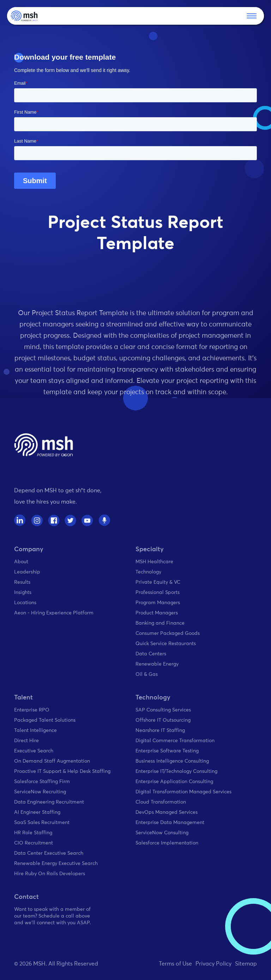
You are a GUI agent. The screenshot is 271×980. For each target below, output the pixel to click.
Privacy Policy (213, 964)
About (21, 562)
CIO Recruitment (34, 843)
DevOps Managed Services (167, 812)
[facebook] (54, 520)
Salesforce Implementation (167, 843)
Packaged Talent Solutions (45, 720)
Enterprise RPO (32, 710)
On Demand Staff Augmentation (52, 761)
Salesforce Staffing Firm (42, 782)
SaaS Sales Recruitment (42, 823)
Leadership (27, 572)
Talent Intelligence (35, 731)
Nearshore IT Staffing (160, 731)
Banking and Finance (160, 623)
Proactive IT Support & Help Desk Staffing (62, 771)
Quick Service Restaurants (166, 644)
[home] (24, 16)
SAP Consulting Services (163, 710)
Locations (25, 603)
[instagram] (37, 520)
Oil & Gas (147, 674)
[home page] (44, 445)
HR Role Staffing (33, 833)
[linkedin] (20, 520)
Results (22, 582)
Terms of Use (175, 964)
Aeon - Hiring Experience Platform (54, 613)
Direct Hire (26, 741)
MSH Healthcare (154, 562)
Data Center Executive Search (49, 853)
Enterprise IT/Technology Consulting (176, 771)
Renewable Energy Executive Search (56, 864)
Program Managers (158, 603)
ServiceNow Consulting (162, 833)
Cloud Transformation (161, 802)
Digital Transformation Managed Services (183, 792)
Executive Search (34, 751)
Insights (23, 593)
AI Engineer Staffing (37, 812)
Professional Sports (158, 593)
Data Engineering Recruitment (49, 802)
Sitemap (246, 964)
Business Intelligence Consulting (172, 761)
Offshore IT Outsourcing (163, 720)
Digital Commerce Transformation (175, 741)
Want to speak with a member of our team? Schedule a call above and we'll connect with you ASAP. (52, 916)
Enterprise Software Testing (167, 751)
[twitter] (70, 520)
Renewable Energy (157, 664)
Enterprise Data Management (170, 823)
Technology (148, 572)
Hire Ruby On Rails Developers (50, 874)
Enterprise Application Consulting (174, 782)
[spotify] (104, 520)
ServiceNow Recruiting (40, 792)
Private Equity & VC (158, 582)
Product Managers (157, 613)
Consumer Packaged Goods (168, 633)
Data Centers (151, 654)
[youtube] (87, 520)
